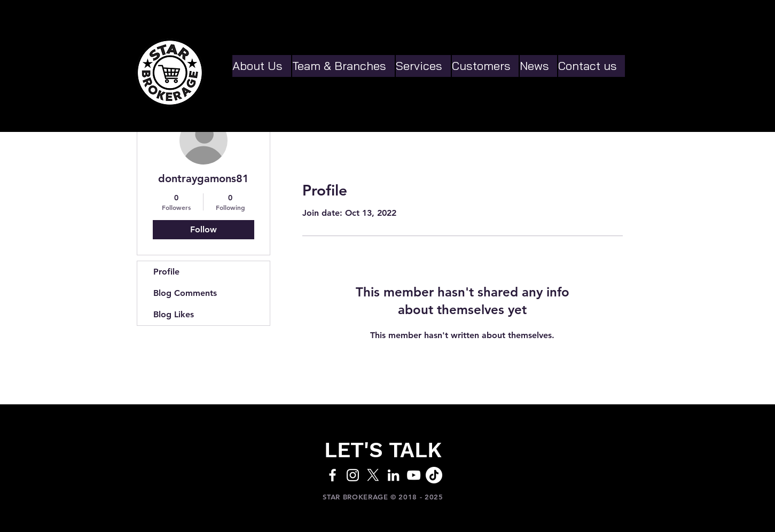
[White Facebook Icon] (332, 475)
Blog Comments (185, 293)
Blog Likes (174, 314)
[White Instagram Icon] (353, 475)
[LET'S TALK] (383, 450)
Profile (166, 272)
